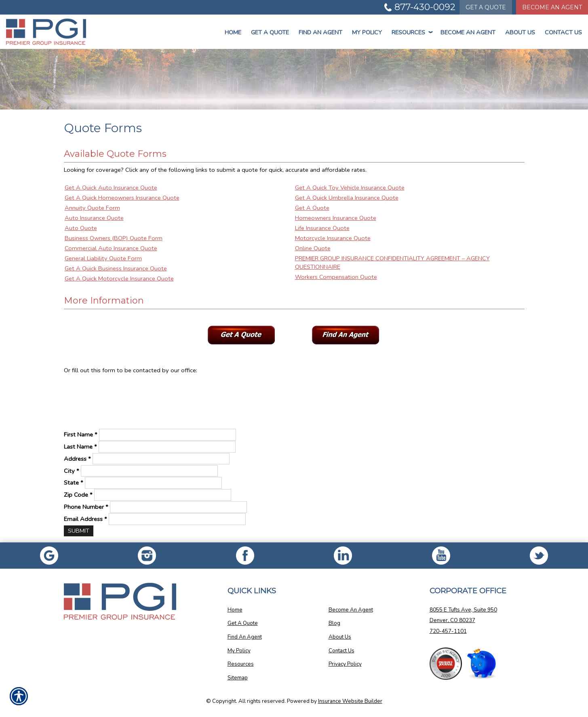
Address (77, 459)
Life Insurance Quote (322, 228)
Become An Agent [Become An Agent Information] (552, 7)
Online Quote (313, 248)
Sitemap (238, 678)
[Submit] (79, 531)
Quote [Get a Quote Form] (486, 7)
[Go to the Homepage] (49, 32)
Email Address (85, 519)
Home (233, 32)
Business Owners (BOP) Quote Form (114, 238)
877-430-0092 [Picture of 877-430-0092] (425, 7)
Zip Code (78, 495)
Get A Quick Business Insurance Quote (116, 268)
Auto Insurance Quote (94, 218)
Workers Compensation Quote (336, 277)
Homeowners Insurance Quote (336, 218)
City (72, 471)
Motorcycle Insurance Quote (333, 238)
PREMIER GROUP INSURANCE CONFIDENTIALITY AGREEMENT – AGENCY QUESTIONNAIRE (392, 263)
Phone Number (86, 507)
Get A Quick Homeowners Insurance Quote (122, 198)
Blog (334, 623)
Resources (411, 32)
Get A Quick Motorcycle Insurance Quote (119, 278)
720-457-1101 (448, 631)
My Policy (367, 32)
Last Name (80, 447)
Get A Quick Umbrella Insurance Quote (347, 198)
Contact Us (563, 32)
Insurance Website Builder (350, 701)
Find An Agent (320, 32)
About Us (520, 32)
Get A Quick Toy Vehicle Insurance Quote (350, 188)
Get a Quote (270, 32)
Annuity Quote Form (92, 208)
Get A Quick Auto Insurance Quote (111, 188)
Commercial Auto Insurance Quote (111, 248)
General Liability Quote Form (103, 258)
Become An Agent (468, 32)
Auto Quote (81, 228)
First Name (81, 434)
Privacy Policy (345, 664)
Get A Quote (312, 208)
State (74, 483)
